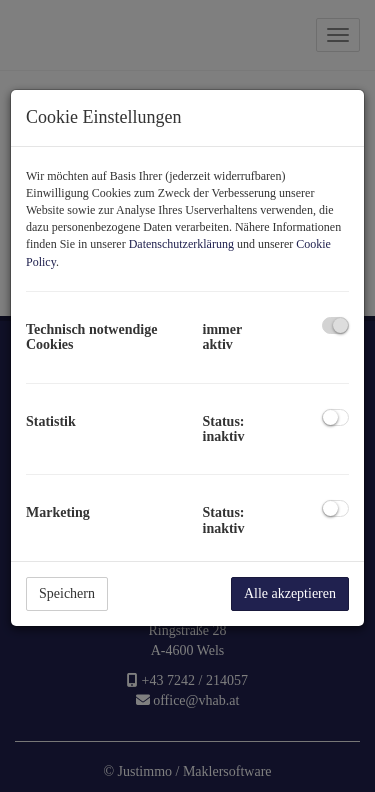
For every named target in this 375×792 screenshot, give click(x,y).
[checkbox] (335, 325)
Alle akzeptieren (290, 593)
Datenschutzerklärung (181, 244)
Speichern (67, 593)
